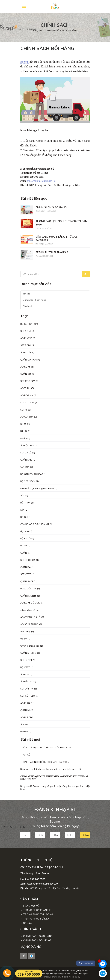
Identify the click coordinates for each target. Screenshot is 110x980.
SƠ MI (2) (25, 424)
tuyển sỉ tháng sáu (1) (32, 646)
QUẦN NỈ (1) (27, 710)
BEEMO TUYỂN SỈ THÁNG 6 (52, 252)
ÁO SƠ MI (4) (27, 367)
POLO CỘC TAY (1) (30, 589)
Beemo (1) (26, 732)
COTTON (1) (27, 467)
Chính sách (49, 30)
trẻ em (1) (25, 639)
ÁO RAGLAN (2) (28, 395)
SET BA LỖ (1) (28, 453)
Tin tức (26, 294)
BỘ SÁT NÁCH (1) (30, 481)
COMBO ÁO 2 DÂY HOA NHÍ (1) (36, 524)
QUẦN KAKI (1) (28, 460)
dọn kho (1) (26, 531)
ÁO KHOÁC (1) (28, 703)
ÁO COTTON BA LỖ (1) (32, 617)
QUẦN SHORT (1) (29, 581)
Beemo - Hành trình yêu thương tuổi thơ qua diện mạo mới (51, 769)
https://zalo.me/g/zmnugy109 (41, 181)
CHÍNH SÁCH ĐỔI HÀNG (66, 30)
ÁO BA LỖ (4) (27, 352)
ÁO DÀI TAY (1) (28, 682)
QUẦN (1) (25, 553)
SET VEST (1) (27, 574)
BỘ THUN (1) (27, 503)
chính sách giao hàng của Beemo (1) (39, 488)
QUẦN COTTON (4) (30, 360)
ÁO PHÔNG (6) (28, 338)
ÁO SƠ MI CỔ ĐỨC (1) (32, 603)
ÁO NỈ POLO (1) (28, 717)
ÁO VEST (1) (27, 724)
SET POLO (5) (27, 345)
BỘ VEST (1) (27, 667)
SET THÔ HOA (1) (30, 560)
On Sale (26, 923)
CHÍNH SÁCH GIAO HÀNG (51, 207)
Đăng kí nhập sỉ (86, 835)
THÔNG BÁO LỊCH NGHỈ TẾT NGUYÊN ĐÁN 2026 (61, 223)
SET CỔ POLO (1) (29, 696)
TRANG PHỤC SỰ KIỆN (35, 919)
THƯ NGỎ (25, 755)
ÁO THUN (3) (27, 388)
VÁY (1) (24, 496)
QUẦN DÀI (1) (27, 567)
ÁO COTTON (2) (29, 417)
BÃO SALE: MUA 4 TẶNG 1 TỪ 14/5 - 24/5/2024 (57, 238)
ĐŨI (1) (24, 510)
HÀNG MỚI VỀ (30, 906)
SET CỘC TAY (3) (29, 381)
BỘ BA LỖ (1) (27, 538)
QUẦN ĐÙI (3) (27, 374)
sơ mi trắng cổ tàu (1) (31, 610)
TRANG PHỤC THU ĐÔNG (37, 914)
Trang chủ (37, 30)
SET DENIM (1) (28, 660)
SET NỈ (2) (25, 410)
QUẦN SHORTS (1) (30, 653)
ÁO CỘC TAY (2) (29, 446)
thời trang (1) (27, 632)
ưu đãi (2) (25, 438)
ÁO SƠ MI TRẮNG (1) (31, 624)
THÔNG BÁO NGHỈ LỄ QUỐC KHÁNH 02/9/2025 (45, 762)
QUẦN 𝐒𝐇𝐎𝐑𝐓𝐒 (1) (30, 596)
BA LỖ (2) (25, 431)
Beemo (25, 62)
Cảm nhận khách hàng (35, 300)
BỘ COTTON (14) (29, 324)
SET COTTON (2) (29, 403)
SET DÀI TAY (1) (29, 689)
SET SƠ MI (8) (27, 331)
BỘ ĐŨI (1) (26, 517)
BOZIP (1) (25, 546)
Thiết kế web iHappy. (71, 977)
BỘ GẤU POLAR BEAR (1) (33, 474)
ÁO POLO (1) (27, 674)
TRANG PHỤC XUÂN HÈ (36, 910)
